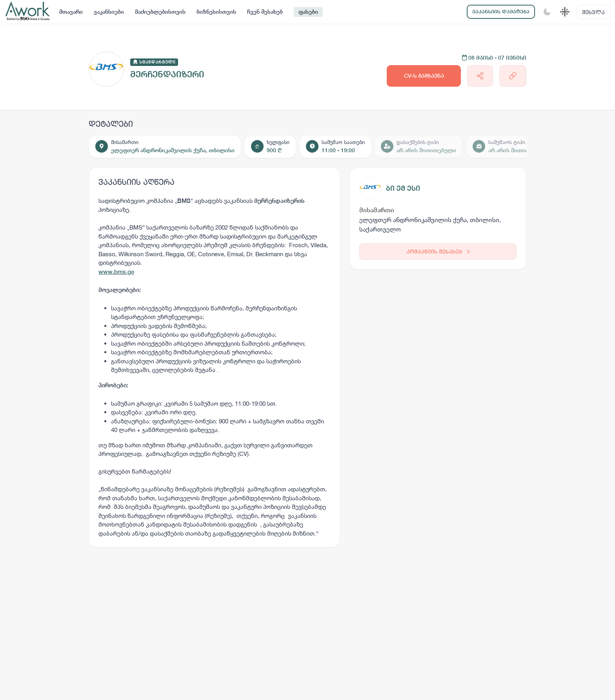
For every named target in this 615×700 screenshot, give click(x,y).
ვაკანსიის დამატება (501, 12)
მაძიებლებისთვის (160, 12)
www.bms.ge (116, 272)
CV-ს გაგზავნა (424, 76)
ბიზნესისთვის (216, 12)
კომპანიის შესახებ (438, 251)
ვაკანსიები (109, 12)
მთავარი (71, 12)
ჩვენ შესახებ (265, 12)
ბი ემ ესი (403, 188)
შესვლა (593, 12)
